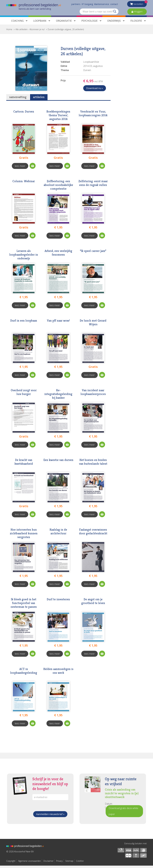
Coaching (17, 23)
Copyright (11, 863)
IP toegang (87, 4)
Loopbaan (40, 23)
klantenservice (102, 4)
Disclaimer (48, 863)
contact (114, 4)
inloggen (138, 12)
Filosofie (136, 23)
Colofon (80, 863)
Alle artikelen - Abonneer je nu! (30, 32)
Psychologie (89, 23)
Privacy (59, 863)
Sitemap (69, 863)
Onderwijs (114, 23)
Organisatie (64, 23)
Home (9, 32)
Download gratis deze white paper (123, 814)
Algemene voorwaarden (29, 863)
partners (76, 4)
